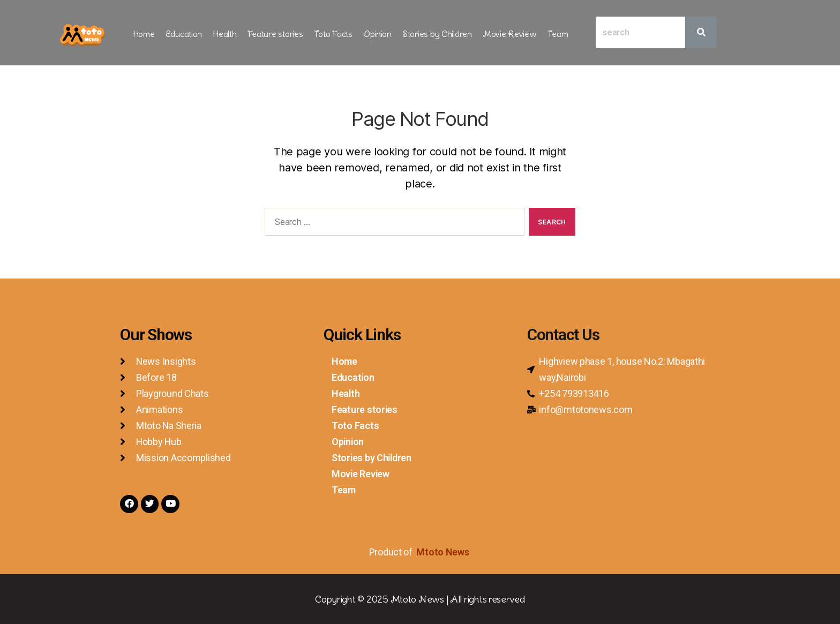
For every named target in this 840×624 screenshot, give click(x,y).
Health (224, 34)
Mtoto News (444, 552)
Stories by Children (437, 34)
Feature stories (275, 34)
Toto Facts (333, 34)
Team (558, 34)
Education (184, 34)
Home (144, 34)
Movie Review (510, 34)
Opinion (377, 34)
